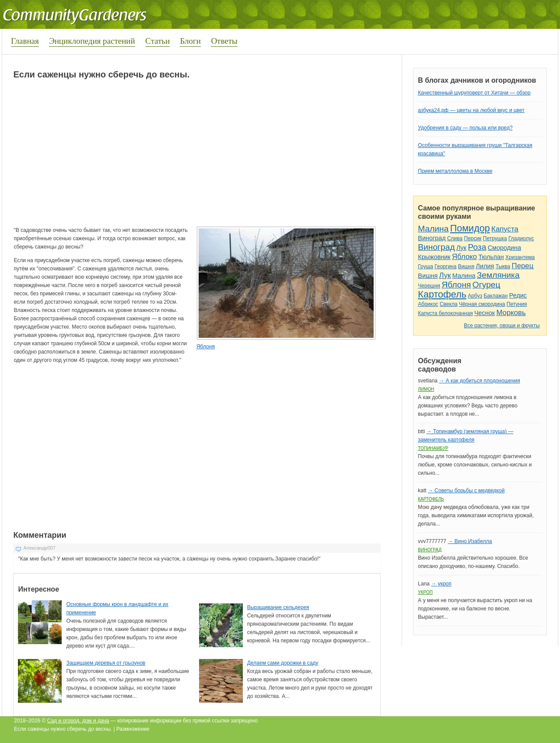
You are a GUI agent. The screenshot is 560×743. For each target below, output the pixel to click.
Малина (433, 229)
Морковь (511, 313)
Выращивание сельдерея (278, 607)
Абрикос (428, 304)
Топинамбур (433, 448)
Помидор (470, 228)
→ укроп (441, 584)
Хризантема (520, 257)
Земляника (498, 275)
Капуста (505, 229)
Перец (523, 266)
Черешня (429, 286)
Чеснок (485, 313)
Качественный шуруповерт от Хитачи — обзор (474, 93)
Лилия (485, 266)
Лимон (426, 389)
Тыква (503, 266)
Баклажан (495, 296)
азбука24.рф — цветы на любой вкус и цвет (471, 110)
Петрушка (495, 238)
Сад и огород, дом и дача (78, 721)
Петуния (517, 304)
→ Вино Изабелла (470, 541)
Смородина (504, 248)
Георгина (445, 266)
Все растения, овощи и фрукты (502, 326)
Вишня (466, 266)
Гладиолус (521, 238)
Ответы (224, 41)
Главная (25, 41)
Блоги (190, 41)
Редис (518, 295)
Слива (455, 238)
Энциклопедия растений (92, 41)
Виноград (432, 238)
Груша (425, 266)
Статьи (157, 41)
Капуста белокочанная (445, 313)
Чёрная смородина (482, 304)
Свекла (449, 304)
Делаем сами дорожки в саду (283, 663)
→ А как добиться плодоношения (479, 381)
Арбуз (475, 296)
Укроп (425, 592)
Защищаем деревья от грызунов (106, 663)
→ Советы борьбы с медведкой (466, 491)
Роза (477, 247)
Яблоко (464, 257)
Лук (461, 248)
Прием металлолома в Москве (455, 171)
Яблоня (206, 347)
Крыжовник (434, 257)
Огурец (486, 285)
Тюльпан (491, 257)
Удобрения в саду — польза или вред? (465, 128)
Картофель (442, 294)
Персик (473, 238)
